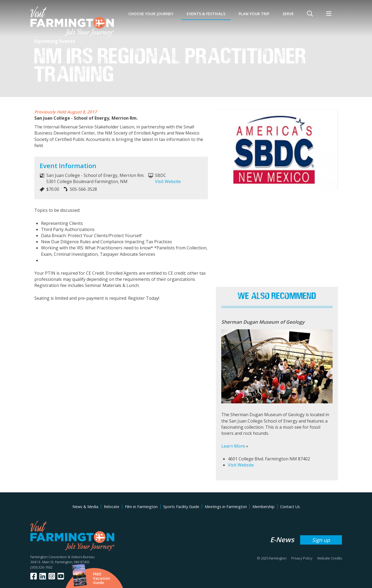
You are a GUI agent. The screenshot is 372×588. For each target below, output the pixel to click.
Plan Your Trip (254, 14)
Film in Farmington (141, 507)
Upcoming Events (55, 41)
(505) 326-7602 (41, 567)
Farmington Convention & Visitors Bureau (62, 557)
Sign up (321, 540)
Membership (263, 507)
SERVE (288, 14)
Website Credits (330, 558)
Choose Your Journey (151, 14)
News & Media (85, 507)
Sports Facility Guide (181, 507)
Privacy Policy (302, 558)
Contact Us (290, 507)
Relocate (112, 507)
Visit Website (168, 181)
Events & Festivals (206, 14)
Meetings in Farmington (226, 507)
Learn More (233, 446)
